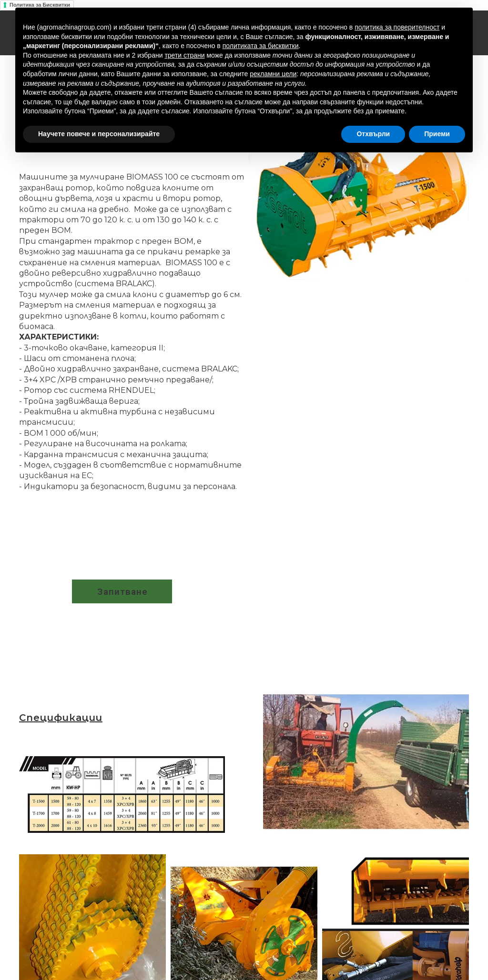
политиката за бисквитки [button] (261, 46)
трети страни (184, 55)
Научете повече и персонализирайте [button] (99, 134)
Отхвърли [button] (373, 134)
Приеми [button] (437, 134)
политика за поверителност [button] (397, 27)
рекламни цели (273, 74)
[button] (122, 591)
